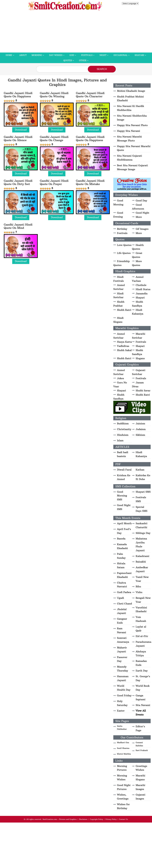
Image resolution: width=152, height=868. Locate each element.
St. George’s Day (143, 678)
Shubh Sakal (124, 350)
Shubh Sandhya (138, 304)
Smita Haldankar (122, 728)
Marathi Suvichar (139, 336)
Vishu (139, 592)
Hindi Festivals (119, 279)
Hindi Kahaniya (138, 312)
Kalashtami (142, 556)
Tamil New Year (142, 579)
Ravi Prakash (142, 750)
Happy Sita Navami (129, 131)
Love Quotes (124, 245)
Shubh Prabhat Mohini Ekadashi (130, 99)
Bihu (138, 586)
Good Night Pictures (124, 787)
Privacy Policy (111, 819)
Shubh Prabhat (119, 304)
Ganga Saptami (141, 697)
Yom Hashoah (141, 619)
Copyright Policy (96, 819)
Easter (121, 711)
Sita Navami (143, 705)
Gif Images (142, 229)
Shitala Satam (121, 565)
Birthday (122, 229)
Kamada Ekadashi (122, 546)
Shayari (139, 55)
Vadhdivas (123, 346)
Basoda (121, 539)
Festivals (87, 55)
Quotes (68, 60)
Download (21, 130)
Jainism (140, 423)
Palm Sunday (121, 556)
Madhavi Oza (123, 742)
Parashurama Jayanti (144, 644)
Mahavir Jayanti (122, 650)
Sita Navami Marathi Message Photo (129, 139)
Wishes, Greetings (123, 797)
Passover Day (122, 659)
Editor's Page (140, 728)
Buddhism (123, 423)
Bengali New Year (143, 600)
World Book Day (143, 688)
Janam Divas (138, 384)
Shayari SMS (143, 492)
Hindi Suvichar (118, 295)
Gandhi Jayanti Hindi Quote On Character (90, 95)
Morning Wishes (122, 777)
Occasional (121, 55)
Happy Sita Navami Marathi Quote (134, 148)
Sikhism (140, 435)
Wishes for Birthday (123, 806)
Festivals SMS (141, 499)
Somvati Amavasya (123, 640)
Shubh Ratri (124, 310)
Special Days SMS (142, 509)
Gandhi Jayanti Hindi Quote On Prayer (54, 182)
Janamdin (142, 293)
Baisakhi (141, 562)
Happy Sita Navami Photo (132, 125)
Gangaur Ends (122, 621)
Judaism (141, 429)
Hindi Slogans (118, 320)
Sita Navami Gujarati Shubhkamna (129, 158)
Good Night (142, 213)
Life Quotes (124, 253)
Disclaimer (83, 819)
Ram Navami (122, 630)
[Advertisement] (76, 32)
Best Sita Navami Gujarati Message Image (132, 167)
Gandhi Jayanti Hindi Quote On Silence (18, 139)
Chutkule (141, 285)
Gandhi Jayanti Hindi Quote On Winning (54, 95)
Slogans (140, 358)
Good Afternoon (138, 207)
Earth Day (142, 671)
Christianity (124, 429)
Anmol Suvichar (119, 287)
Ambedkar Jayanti (142, 569)
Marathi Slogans (140, 777)
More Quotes (137, 263)
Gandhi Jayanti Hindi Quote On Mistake (90, 182)
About (23, 55)
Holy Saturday (122, 703)
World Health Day (124, 688)
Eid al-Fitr (142, 636)
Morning (37, 55)
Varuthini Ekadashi (141, 609)
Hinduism (123, 435)
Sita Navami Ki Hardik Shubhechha (130, 108)
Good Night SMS (124, 507)
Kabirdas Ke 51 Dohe (143, 477)
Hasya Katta (124, 342)
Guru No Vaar (120, 384)
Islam (120, 440)
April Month (124, 523)
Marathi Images (140, 787)
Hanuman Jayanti (123, 678)
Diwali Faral (124, 470)
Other (83, 60)
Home (9, 55)
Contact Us (123, 819)
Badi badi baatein (123, 454)
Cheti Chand (124, 604)
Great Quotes (137, 255)
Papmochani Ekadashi (124, 575)
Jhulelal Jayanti (122, 611)
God (72, 55)
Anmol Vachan (138, 279)
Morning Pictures (122, 768)
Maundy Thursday (122, 669)
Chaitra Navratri (122, 585)
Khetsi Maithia (124, 754)
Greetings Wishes (141, 768)
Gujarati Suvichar (139, 372)
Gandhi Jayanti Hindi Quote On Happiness (18, 95)
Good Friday (124, 695)
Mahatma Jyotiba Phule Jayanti (141, 544)
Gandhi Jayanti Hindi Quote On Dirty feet (18, 182)
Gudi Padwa (124, 592)
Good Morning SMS (122, 496)
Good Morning (118, 202)
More (139, 217)
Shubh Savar (143, 391)
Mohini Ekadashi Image (131, 91)
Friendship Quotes (121, 263)
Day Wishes (56, 55)
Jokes (120, 378)
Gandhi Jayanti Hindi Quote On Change (54, 139)
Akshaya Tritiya (141, 653)
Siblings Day (143, 533)
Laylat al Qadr (141, 629)
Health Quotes (138, 247)
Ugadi (120, 598)
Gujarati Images (141, 797)
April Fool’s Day (124, 531)
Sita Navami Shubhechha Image (132, 118)
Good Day (141, 201)
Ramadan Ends (141, 663)
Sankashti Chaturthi (142, 525)
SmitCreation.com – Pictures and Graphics (60, 819)
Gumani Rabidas (139, 744)
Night (103, 55)
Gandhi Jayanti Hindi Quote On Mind (18, 226)
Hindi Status (143, 289)
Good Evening (118, 215)
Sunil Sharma (123, 748)
